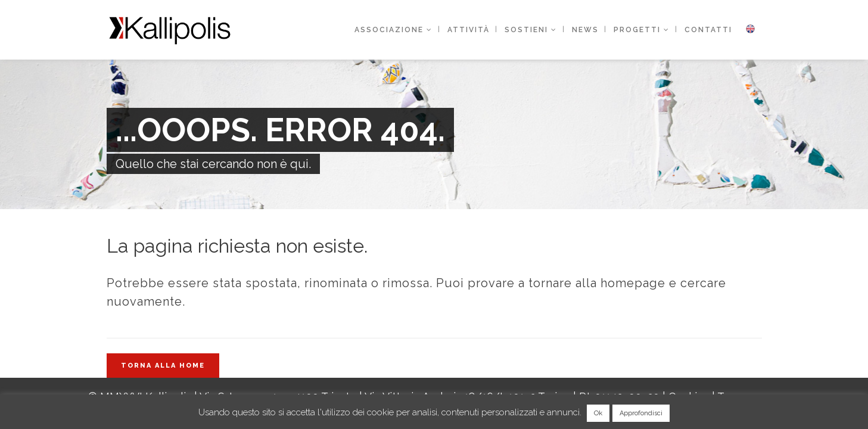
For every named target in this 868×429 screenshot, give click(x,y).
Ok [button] (598, 413)
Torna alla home (163, 366)
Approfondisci (641, 413)
